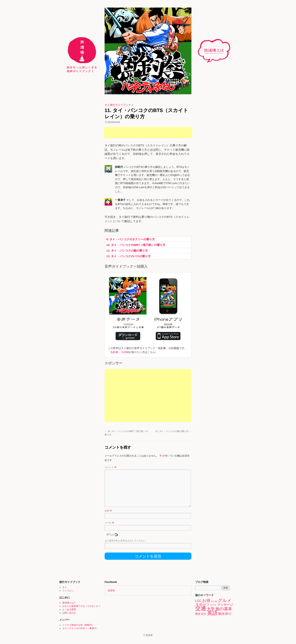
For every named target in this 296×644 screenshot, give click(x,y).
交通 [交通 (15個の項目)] (201, 608)
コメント (111, 467)
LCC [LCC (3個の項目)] (198, 601)
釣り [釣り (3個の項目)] (228, 614)
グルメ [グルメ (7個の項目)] (225, 600)
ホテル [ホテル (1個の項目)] (213, 605)
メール (109, 523)
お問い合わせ (69, 613)
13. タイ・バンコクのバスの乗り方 (128, 256)
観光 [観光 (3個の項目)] (221, 614)
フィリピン (68, 591)
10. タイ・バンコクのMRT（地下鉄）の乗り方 (136, 245)
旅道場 (111, 590)
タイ (65, 587)
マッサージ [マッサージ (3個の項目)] (225, 605)
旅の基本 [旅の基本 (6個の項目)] (224, 609)
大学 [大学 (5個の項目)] (211, 609)
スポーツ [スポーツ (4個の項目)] (202, 604)
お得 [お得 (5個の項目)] (206, 601)
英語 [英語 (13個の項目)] (212, 613)
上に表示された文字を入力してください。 (126, 541)
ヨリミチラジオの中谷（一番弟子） (80, 628)
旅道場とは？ (216, 51)
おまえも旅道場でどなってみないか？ (82, 606)
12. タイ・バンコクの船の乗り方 (127, 251)
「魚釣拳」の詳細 (118, 352)
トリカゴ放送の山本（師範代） (78, 625)
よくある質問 (69, 609)
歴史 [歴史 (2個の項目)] (198, 614)
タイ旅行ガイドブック (118, 105)
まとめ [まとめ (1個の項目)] (214, 601)
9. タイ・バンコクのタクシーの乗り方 (131, 239)
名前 (108, 511)
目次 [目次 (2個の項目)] (204, 614)
